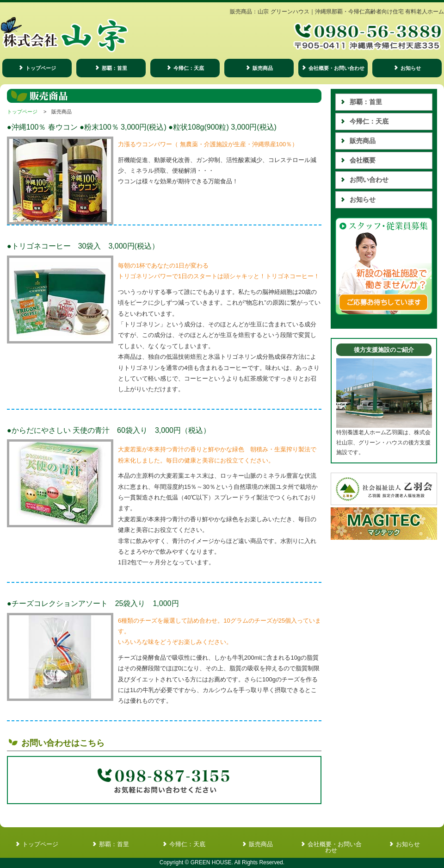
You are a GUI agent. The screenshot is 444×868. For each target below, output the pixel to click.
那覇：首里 (114, 68)
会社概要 (363, 160)
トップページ (41, 68)
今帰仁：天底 (189, 68)
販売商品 (263, 68)
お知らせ (411, 68)
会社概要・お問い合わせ (336, 68)
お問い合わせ (369, 180)
